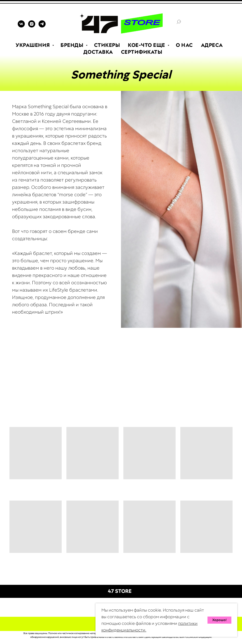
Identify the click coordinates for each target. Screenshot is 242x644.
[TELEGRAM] (42, 26)
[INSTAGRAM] (32, 26)
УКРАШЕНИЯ (33, 45)
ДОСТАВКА (98, 52)
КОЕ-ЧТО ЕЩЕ (147, 45)
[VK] (21, 26)
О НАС (184, 45)
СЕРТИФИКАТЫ (142, 52)
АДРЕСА (212, 45)
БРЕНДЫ (73, 45)
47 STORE (120, 591)
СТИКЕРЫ (107, 45)
